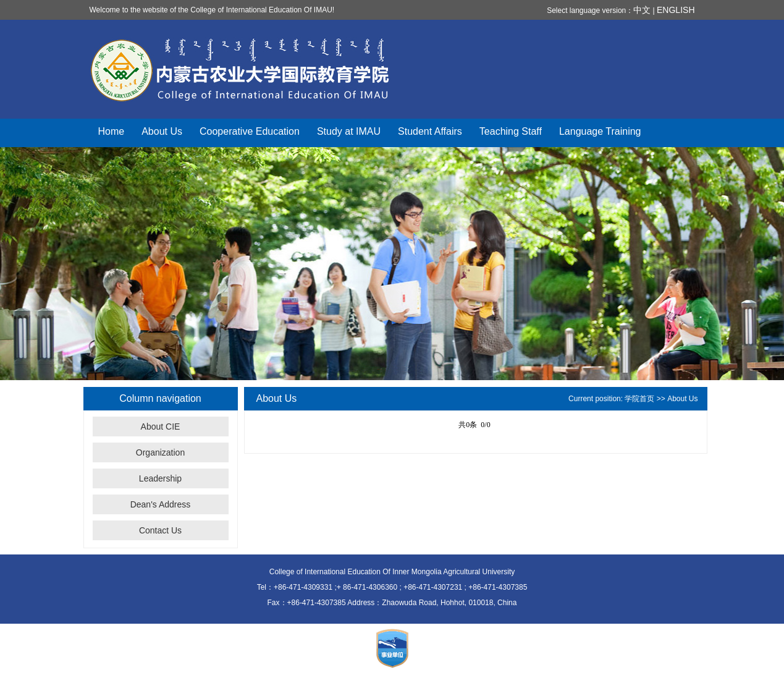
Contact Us (160, 530)
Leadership (160, 478)
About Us (162, 131)
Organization (160, 452)
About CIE (161, 427)
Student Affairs (430, 131)
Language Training (600, 131)
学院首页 (639, 399)
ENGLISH (676, 10)
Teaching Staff (511, 131)
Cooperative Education (250, 131)
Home (112, 131)
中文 (642, 10)
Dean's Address (161, 504)
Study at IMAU (349, 131)
